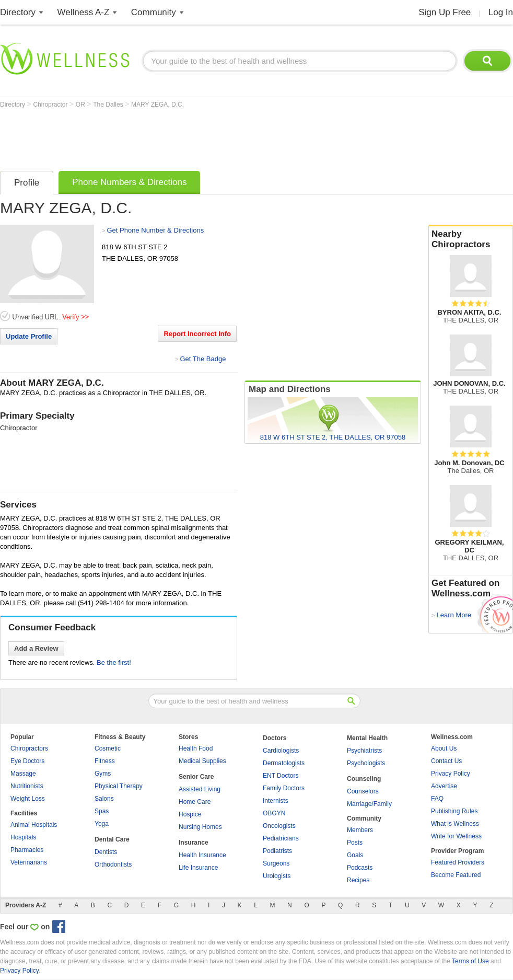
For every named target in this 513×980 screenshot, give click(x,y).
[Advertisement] (190, 137)
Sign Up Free (445, 12)
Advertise (444, 786)
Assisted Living (200, 789)
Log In (501, 12)
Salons (104, 799)
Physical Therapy (119, 786)
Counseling (364, 779)
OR (81, 105)
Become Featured (456, 875)
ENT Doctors (281, 776)
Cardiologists (281, 751)
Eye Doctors (27, 761)
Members (360, 830)
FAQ (437, 799)
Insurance (194, 843)
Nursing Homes (200, 827)
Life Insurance (198, 868)
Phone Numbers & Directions (129, 182)
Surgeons (276, 863)
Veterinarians (29, 862)
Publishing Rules (454, 811)
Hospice (190, 814)
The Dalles (109, 105)
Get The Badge (203, 359)
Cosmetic (108, 748)
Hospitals (23, 837)
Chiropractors (29, 748)
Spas (102, 811)
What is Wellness (455, 824)
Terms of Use (470, 961)
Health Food (196, 748)
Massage (23, 774)
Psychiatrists (364, 751)
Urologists (277, 876)
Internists (276, 801)
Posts (355, 843)
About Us (444, 748)
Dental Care (112, 839)
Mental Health (367, 738)
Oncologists (279, 826)
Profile (27, 183)
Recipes (358, 880)
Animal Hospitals (34, 825)
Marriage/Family (369, 804)
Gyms (103, 774)
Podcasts (360, 868)
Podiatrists (277, 851)
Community (154, 12)
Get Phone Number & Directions (155, 230)
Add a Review (36, 648)
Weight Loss (28, 799)
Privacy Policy (451, 774)
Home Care (195, 802)
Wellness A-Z (84, 12)
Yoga (102, 824)
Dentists (106, 852)
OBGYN (274, 813)
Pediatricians (281, 838)
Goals (355, 855)
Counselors (363, 791)
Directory (18, 12)
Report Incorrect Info (197, 334)
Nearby (471, 239)
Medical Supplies (202, 761)
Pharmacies (27, 850)
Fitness (105, 761)
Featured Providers (458, 862)
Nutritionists (27, 786)
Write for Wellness (456, 836)
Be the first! (114, 662)
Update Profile (29, 336)
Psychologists (366, 763)
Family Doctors (284, 788)
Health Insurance (202, 855)
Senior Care (196, 777)
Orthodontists (113, 864)
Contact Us (446, 761)
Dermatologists (284, 763)
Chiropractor (51, 105)
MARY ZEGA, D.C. (158, 105)
